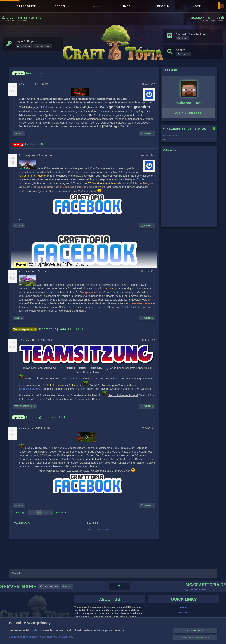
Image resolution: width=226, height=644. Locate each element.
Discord (182, 38)
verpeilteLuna (28, 428)
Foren (60, 6)
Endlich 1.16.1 (29, 144)
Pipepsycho (27, 84)
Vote (197, 6)
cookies (34, 630)
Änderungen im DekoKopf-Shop (43, 417)
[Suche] (184, 54)
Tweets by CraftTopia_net (102, 529)
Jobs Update (28, 73)
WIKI (96, 6)
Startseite (26, 6)
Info (127, 6)
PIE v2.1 (67, 586)
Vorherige (20, 512)
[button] (39, 6)
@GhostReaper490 (30, 389)
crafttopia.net (171, 136)
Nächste (60, 512)
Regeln (163, 6)
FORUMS (184, 613)
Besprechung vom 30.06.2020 (48, 329)
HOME (184, 607)
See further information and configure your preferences (41, 637)
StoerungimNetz (29, 155)
